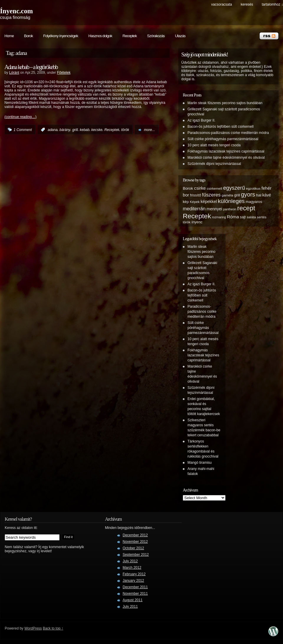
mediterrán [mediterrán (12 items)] (194, 209)
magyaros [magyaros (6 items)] (254, 202)
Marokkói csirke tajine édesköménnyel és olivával (226, 158)
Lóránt (14, 73)
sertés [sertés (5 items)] (262, 217)
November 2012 (135, 542)
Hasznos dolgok (100, 36)
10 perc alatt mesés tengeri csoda (214, 145)
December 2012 (135, 535)
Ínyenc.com (16, 11)
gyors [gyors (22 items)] (248, 194)
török (125, 130)
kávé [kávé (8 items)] (267, 195)
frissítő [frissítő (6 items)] (196, 195)
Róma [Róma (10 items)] (233, 217)
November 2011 (135, 594)
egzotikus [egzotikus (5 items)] (253, 188)
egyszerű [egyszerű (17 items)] (234, 188)
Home (9, 36)
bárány (65, 130)
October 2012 (133, 548)
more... (149, 130)
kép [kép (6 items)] (186, 202)
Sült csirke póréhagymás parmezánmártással (223, 139)
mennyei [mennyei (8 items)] (214, 209)
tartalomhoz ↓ (272, 4)
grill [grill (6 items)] (237, 195)
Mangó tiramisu (200, 463)
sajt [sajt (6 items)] (243, 217)
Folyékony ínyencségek (60, 36)
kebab (84, 130)
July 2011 (130, 607)
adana (53, 130)
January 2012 (133, 581)
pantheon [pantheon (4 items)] (230, 209)
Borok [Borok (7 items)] (188, 188)
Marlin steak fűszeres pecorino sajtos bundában (225, 103)
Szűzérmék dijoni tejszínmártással (214, 164)
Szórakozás (156, 36)
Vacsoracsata (222, 4)
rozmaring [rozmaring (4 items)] (219, 217)
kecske (97, 130)
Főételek (64, 73)
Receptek (130, 36)
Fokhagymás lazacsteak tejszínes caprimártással (226, 151)
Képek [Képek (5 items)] (195, 202)
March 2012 (132, 568)
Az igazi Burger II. (201, 120)
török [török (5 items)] (187, 222)
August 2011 (133, 600)
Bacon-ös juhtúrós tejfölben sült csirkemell (221, 127)
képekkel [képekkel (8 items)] (209, 201)
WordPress (33, 628)
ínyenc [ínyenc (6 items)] (197, 222)
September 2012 (136, 555)
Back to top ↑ (53, 628)
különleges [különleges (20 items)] (231, 201)
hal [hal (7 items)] (259, 195)
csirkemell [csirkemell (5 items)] (214, 188)
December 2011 (135, 587)
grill (75, 130)
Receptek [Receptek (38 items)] (197, 216)
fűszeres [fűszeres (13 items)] (211, 195)
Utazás (180, 36)
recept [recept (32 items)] (246, 208)
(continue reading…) (20, 117)
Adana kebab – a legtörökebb (31, 67)
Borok (29, 36)
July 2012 (130, 561)
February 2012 (134, 574)
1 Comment (23, 130)
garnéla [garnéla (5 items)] (227, 195)
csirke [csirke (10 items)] (200, 188)
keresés (247, 4)
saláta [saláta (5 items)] (251, 217)
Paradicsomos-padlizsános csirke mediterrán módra (228, 133)
